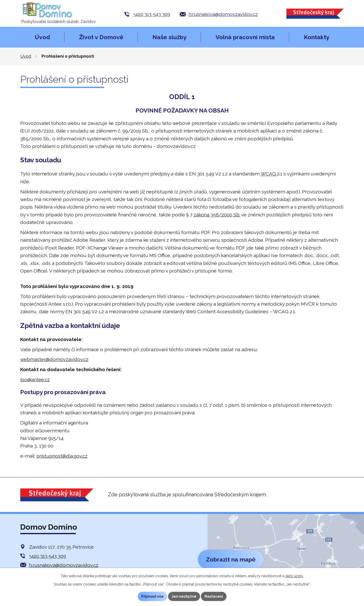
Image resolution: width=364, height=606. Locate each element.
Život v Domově (101, 37)
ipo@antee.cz (35, 379)
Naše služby (169, 37)
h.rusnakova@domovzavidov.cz (223, 14)
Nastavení (214, 596)
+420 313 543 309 (152, 14)
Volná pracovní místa (245, 37)
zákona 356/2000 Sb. (217, 215)
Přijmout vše (152, 596)
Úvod (42, 37)
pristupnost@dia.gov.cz (62, 456)
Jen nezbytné (184, 596)
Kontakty (317, 37)
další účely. (294, 576)
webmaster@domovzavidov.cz (54, 359)
